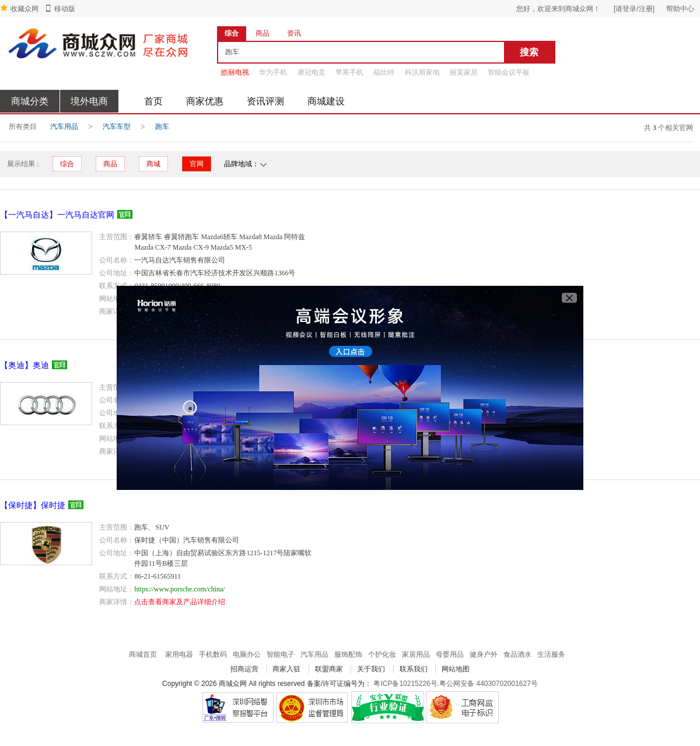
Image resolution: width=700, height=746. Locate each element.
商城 (153, 164)
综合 (67, 164)
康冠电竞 (311, 72)
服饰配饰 (348, 654)
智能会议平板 (509, 72)
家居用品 (416, 654)
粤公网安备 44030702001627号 (489, 684)
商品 (110, 164)
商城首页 (143, 654)
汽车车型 (117, 127)
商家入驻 (286, 669)
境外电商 (89, 101)
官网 (197, 164)
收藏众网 (24, 9)
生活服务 (551, 654)
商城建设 (326, 101)
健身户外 (484, 654)
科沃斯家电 (422, 72)
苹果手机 (349, 72)
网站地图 (456, 669)
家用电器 (179, 654)
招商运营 (244, 669)
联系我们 (414, 669)
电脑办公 (247, 654)
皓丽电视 (235, 72)
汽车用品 (64, 127)
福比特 (384, 72)
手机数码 (213, 654)
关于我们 (371, 669)
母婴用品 (450, 654)
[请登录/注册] (634, 9)
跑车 (162, 127)
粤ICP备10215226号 (405, 684)
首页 (153, 101)
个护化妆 (382, 654)
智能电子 (281, 654)
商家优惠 (205, 101)
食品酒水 (517, 654)
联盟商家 (329, 669)
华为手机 (273, 72)
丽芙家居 (464, 72)
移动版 (65, 9)
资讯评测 (265, 101)
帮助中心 (680, 9)
